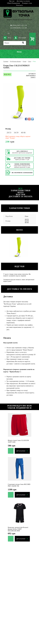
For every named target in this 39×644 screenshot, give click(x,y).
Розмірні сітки (27, 3)
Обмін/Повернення (14, 3)
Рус (9, 33)
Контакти (19, 5)
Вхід (7, 38)
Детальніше (21, 451)
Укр (6, 33)
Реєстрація (20, 38)
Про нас (12, 1)
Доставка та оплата (23, 1)
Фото (21, 193)
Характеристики (20, 191)
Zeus (27, 216)
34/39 (16, 133)
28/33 (9, 133)
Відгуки (21, 195)
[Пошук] (15, 43)
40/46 (23, 133)
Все (21, 189)
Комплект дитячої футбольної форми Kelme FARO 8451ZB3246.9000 (18, 529)
